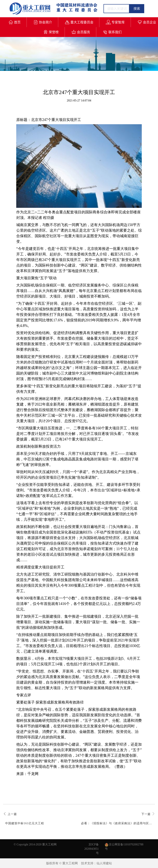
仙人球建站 (104, 863)
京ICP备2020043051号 (92, 849)
